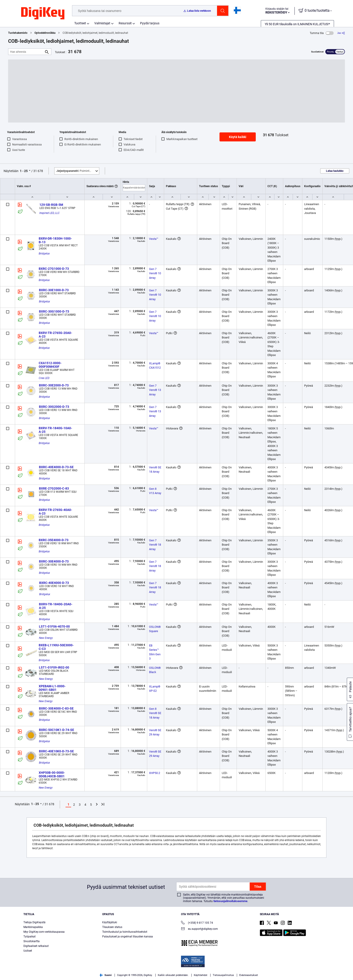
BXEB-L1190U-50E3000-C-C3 (56, 647)
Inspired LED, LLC (50, 213)
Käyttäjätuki (110, 922)
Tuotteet (80, 23)
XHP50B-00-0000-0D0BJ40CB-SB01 (52, 774)
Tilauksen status (112, 927)
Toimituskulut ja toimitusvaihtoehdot (125, 932)
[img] (43, 14)
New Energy (46, 638)
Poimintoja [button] (75, 171)
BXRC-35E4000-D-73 (54, 540)
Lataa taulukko (335, 171)
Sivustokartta (32, 941)
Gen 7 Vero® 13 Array (155, 390)
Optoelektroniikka (45, 33)
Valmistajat (102, 23)
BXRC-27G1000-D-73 (54, 269)
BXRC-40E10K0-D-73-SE (56, 751)
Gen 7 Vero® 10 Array (155, 273)
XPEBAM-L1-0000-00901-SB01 (52, 688)
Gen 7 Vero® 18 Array (155, 545)
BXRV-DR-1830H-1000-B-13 (55, 240)
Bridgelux (44, 254)
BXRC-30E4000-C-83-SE (56, 708)
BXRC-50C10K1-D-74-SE (57, 730)
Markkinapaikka (33, 927)
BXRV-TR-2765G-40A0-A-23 (55, 512)
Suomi (106, 975)
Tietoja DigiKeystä (34, 922)
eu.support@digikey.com (199, 929)
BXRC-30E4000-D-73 (54, 561)
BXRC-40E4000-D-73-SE (56, 467)
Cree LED (44, 378)
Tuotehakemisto (18, 33)
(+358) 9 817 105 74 (197, 923)
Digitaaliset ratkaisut (36, 946)
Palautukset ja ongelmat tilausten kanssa (128, 937)
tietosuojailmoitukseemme (230, 901)
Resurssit (125, 23)
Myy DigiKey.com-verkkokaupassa (44, 932)
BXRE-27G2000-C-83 (54, 488)
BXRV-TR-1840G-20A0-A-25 (56, 606)
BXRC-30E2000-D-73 (54, 385)
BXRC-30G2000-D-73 (54, 407)
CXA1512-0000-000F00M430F (50, 365)
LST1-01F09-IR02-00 (54, 667)
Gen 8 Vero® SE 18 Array (155, 713)
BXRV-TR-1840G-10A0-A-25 (55, 430)
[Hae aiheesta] (26, 52)
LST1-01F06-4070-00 (54, 626)
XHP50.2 (155, 773)
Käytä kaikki (238, 137)
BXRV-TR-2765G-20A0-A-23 (55, 335)
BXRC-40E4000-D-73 (54, 583)
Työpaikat (29, 937)
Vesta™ (154, 239)
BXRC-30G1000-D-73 (54, 311)
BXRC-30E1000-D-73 (54, 290)
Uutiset (28, 951)
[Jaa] (341, 33)
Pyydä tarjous (150, 23)
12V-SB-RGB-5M (51, 205)
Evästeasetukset (249, 975)
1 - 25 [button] (24, 171)
